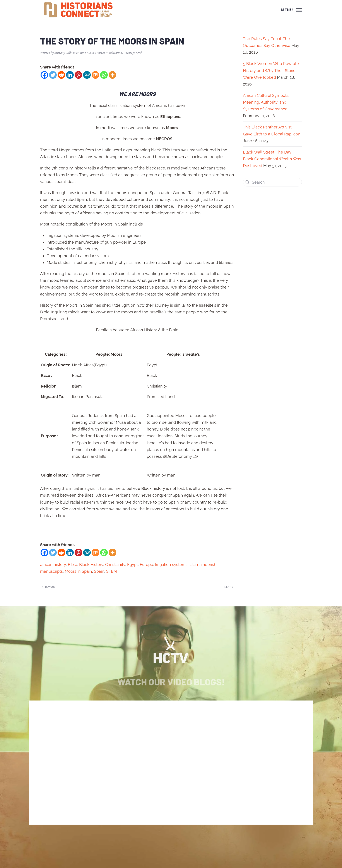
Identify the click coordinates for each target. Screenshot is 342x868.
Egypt (133, 565)
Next (229, 587)
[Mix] (95, 75)
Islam (194, 565)
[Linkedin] (70, 75)
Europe (146, 565)
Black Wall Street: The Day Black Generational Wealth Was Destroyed (272, 159)
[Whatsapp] (104, 75)
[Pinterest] (78, 75)
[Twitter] (53, 75)
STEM (112, 571)
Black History (91, 565)
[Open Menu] (292, 10)
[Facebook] (44, 75)
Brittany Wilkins (65, 53)
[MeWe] (87, 75)
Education (116, 53)
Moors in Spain (78, 571)
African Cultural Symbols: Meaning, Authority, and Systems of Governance (266, 102)
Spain (99, 571)
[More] (112, 75)
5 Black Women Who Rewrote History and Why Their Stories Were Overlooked (271, 70)
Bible (73, 565)
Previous (48, 587)
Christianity (115, 565)
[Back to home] (79, 10)
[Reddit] (61, 75)
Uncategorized (133, 53)
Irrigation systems (171, 565)
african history (53, 565)
